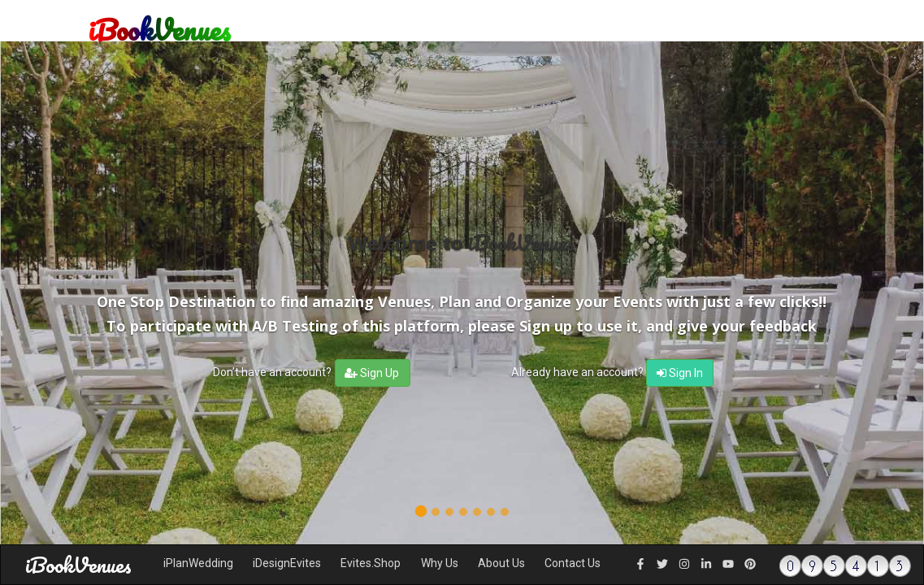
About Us (501, 563)
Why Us (440, 563)
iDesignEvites (287, 563)
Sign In (680, 373)
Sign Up (372, 373)
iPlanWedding (198, 563)
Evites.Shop (371, 563)
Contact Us (573, 563)
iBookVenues (78, 565)
